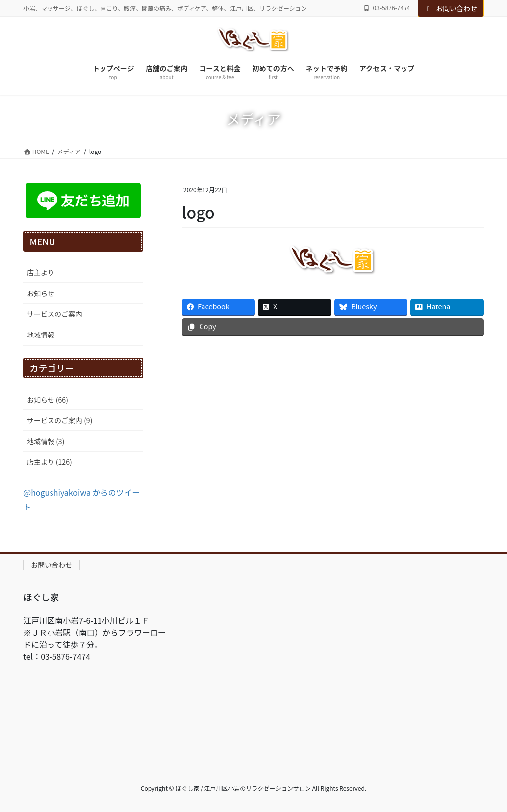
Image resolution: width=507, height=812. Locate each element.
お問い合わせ (451, 8)
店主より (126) (50, 462)
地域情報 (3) (46, 441)
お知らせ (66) (48, 400)
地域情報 (41, 335)
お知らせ (41, 293)
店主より (41, 272)
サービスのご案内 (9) (59, 420)
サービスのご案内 (54, 314)
